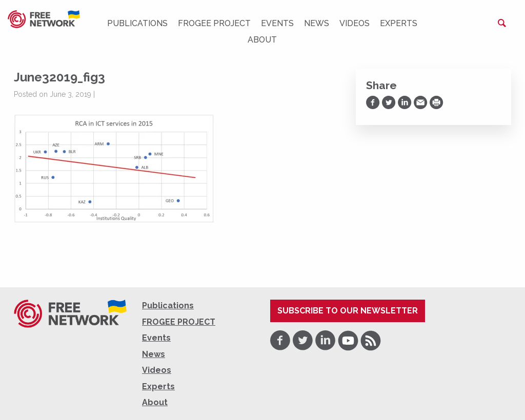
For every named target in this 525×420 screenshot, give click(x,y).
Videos (355, 23)
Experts (399, 23)
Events (277, 23)
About (262, 40)
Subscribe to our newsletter (348, 311)
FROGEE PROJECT (214, 23)
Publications (137, 23)
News (317, 23)
